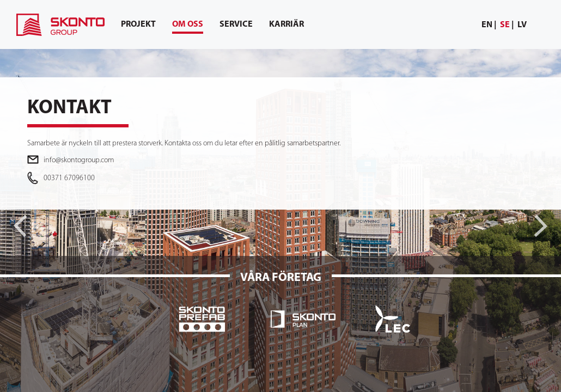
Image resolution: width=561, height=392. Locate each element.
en (487, 25)
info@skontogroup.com (79, 160)
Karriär (286, 24)
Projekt (138, 24)
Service (236, 24)
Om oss (188, 27)
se (505, 25)
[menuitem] (489, 25)
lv (522, 25)
